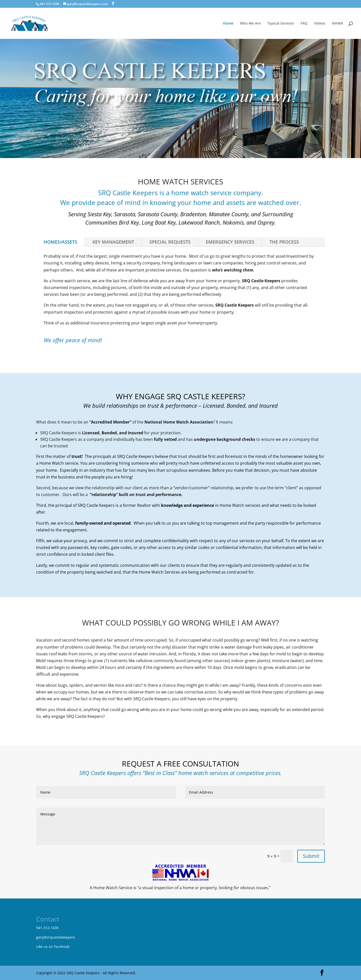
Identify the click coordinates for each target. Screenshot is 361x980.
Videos (320, 24)
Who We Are (250, 24)
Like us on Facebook (53, 947)
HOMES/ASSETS (60, 242)
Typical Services (281, 24)
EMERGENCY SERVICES (230, 242)
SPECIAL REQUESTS (170, 242)
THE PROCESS (284, 242)
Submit (311, 856)
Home (228, 24)
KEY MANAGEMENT (113, 242)
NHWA (337, 24)
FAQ (304, 24)
